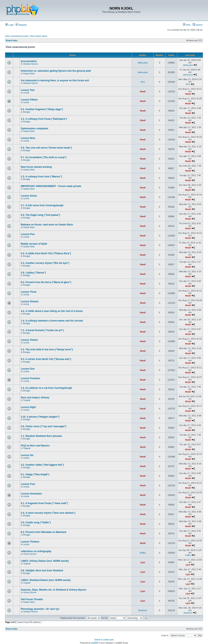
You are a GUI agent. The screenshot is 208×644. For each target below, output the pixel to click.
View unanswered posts (17, 36)
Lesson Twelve (29, 340)
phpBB (94, 643)
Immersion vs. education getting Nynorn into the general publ (56, 71)
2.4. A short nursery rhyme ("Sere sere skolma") (48, 513)
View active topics (39, 36)
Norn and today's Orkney (35, 398)
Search (198, 25)
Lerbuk (26, 93)
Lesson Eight (28, 407)
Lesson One (28, 369)
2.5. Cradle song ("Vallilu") (36, 522)
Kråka (143, 553)
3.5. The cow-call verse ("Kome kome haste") (46, 148)
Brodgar (27, 112)
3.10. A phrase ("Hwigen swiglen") (40, 417)
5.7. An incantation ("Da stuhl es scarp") (44, 157)
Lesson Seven (29, 196)
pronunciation (29, 61)
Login (10, 25)
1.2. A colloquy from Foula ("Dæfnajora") (44, 119)
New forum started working (36, 167)
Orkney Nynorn (30, 554)
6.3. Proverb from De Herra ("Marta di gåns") (46, 282)
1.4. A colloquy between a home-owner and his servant (52, 321)
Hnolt (143, 91)
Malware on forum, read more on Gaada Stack (47, 225)
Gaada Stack (29, 74)
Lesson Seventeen (31, 494)
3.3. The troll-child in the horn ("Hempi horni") (47, 350)
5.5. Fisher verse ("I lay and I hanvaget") (43, 426)
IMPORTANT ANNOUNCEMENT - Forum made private (51, 186)
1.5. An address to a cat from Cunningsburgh (46, 388)
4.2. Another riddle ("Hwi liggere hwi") (42, 465)
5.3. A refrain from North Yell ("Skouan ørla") (46, 359)
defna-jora (143, 63)
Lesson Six (27, 455)
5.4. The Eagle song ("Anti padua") (40, 215)
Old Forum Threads (32, 599)
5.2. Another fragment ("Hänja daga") (42, 109)
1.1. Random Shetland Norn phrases (41, 436)
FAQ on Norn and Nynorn (35, 446)
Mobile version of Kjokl (34, 244)
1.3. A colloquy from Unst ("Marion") (41, 177)
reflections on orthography (36, 551)
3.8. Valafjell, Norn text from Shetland (42, 571)
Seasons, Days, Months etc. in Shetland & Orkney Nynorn (53, 590)
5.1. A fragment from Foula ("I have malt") (44, 503)
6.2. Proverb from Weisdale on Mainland (43, 532)
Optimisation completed (34, 129)
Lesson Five (28, 234)
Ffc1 (143, 82)
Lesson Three (29, 292)
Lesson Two (28, 90)
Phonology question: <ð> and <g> (40, 609)
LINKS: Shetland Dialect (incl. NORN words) (46, 580)
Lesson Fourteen (30, 378)
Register (21, 25)
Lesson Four (28, 484)
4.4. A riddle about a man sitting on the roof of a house (52, 311)
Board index (12, 41)
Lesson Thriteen (30, 542)
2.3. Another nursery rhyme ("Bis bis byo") (45, 263)
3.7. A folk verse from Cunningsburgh (42, 205)
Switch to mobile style (104, 640)
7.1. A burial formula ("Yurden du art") (42, 330)
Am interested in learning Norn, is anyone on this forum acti (55, 80)
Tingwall (27, 400)
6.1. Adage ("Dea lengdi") (35, 474)
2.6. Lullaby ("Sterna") (33, 273)
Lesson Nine (28, 138)
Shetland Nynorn (31, 64)
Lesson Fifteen (29, 100)
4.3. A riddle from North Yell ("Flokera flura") (46, 253)
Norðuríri (143, 610)
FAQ (187, 25)
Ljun (143, 562)
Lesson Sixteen (30, 301)
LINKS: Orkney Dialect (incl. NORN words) (45, 561)
